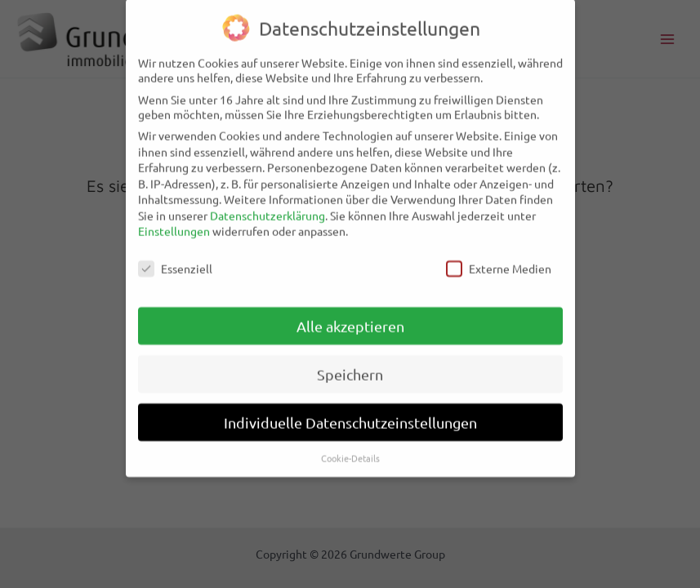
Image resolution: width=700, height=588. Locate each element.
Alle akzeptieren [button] (350, 316)
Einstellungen (174, 222)
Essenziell (175, 259)
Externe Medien (499, 259)
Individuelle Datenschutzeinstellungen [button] (350, 413)
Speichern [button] (350, 365)
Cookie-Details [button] (350, 448)
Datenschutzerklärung (268, 206)
